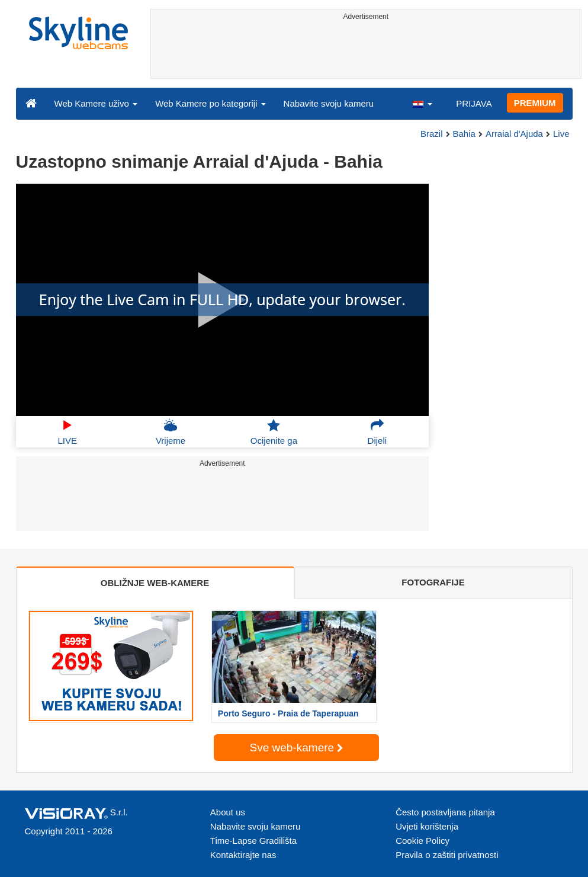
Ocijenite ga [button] (274, 432)
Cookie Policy (422, 841)
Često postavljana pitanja (445, 812)
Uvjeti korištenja (427, 826)
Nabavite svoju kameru (329, 103)
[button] (422, 103)
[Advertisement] (366, 52)
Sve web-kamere (297, 748)
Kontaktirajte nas (243, 855)
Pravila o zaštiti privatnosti (447, 855)
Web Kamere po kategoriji (210, 103)
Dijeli (377, 432)
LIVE (67, 432)
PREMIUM (535, 103)
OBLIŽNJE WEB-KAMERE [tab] (155, 583)
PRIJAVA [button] (474, 103)
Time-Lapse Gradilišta (253, 841)
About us (228, 812)
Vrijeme (171, 432)
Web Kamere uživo (96, 103)
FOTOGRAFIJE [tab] (433, 582)
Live (561, 134)
